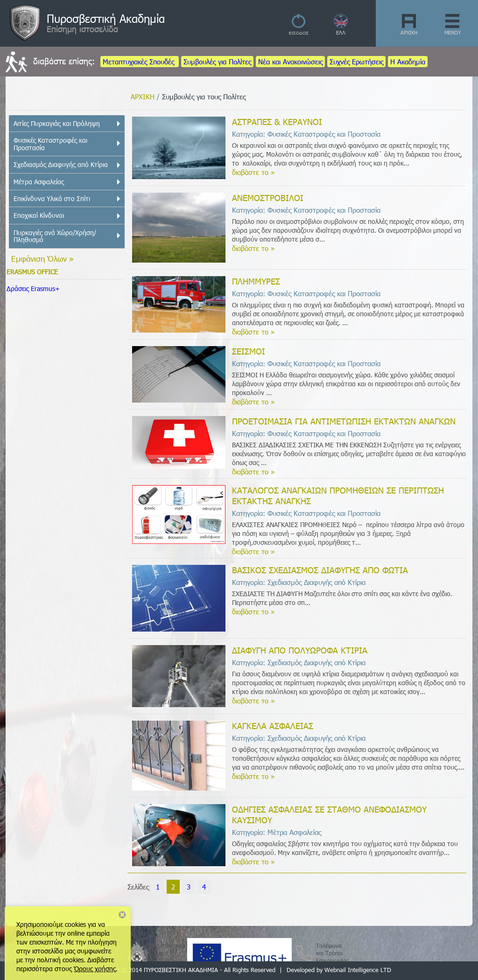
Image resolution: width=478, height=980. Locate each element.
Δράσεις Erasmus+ (33, 288)
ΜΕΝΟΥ (453, 32)
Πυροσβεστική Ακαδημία (106, 18)
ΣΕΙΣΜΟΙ (249, 351)
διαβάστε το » (253, 172)
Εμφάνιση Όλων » (42, 258)
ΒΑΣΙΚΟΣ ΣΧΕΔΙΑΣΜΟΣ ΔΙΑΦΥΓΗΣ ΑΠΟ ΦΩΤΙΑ (320, 570)
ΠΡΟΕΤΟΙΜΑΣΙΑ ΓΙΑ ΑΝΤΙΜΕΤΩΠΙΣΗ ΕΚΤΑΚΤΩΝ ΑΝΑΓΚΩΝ (344, 421)
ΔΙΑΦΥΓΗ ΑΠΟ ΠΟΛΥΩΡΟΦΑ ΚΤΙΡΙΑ (300, 650)
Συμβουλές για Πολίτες (217, 62)
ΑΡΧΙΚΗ (409, 32)
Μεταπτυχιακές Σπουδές (140, 62)
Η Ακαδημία (408, 62)
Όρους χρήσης (95, 969)
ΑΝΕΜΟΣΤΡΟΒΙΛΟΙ (268, 198)
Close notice (122, 915)
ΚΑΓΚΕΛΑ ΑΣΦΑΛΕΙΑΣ (273, 726)
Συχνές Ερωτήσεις (356, 62)
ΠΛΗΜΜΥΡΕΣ (256, 281)
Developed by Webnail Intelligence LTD (339, 970)
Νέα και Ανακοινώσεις (290, 62)
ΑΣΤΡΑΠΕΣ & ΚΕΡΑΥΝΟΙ (277, 122)
